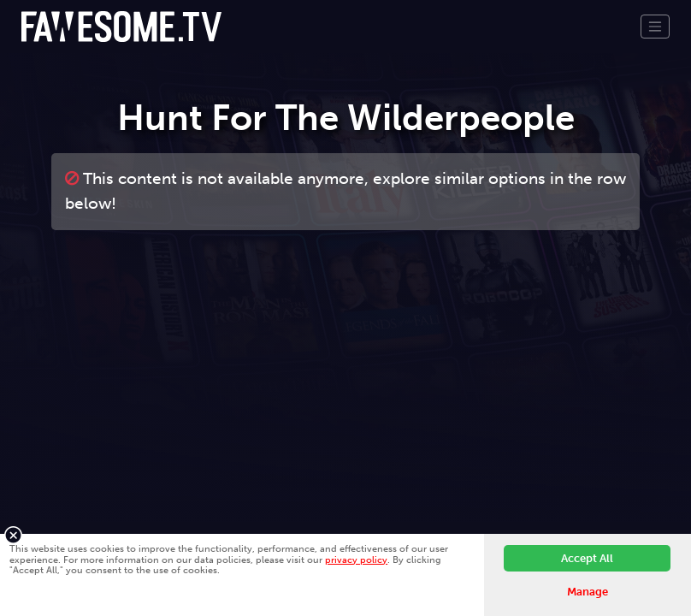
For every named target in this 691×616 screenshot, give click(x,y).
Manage (588, 592)
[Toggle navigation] (655, 27)
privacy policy (356, 560)
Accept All (587, 558)
